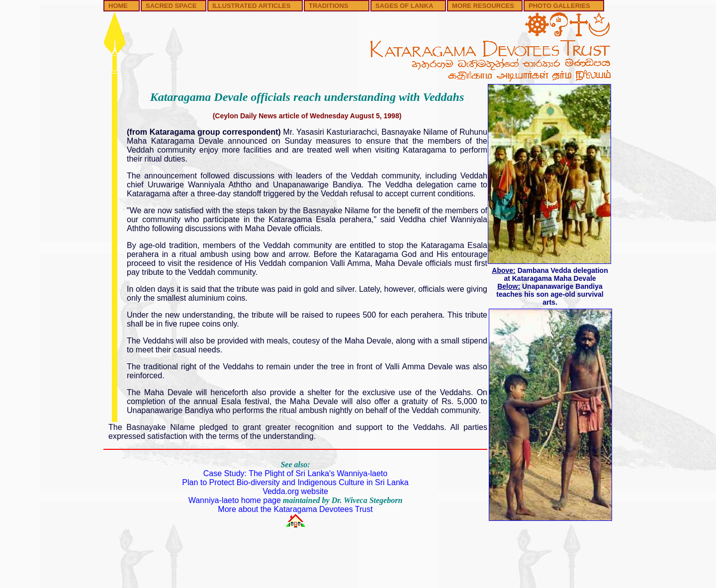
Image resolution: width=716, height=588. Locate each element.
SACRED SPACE (171, 6)
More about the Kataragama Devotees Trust (295, 509)
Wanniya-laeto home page (235, 500)
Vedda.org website (295, 491)
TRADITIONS (328, 6)
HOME (118, 6)
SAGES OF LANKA (404, 6)
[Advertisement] (358, 562)
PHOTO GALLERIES (559, 6)
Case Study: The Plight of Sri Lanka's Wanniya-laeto (295, 473)
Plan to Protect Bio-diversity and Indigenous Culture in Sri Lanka (295, 482)
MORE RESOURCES (483, 6)
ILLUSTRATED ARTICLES (251, 6)
